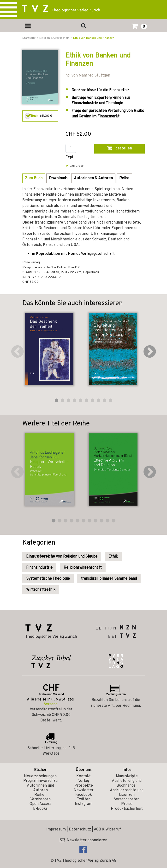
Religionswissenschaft (83, 568)
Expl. (70, 158)
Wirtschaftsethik (41, 590)
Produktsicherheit (127, 809)
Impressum (56, 829)
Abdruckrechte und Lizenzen (127, 793)
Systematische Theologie (48, 579)
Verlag (84, 781)
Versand (51, 704)
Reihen (40, 795)
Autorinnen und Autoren (40, 788)
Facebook (84, 795)
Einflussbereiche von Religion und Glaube (62, 557)
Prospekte (84, 786)
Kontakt (83, 776)
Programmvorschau (40, 781)
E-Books (40, 809)
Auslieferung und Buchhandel (127, 783)
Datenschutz (80, 829)
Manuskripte (127, 776)
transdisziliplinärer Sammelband (109, 579)
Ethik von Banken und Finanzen (94, 38)
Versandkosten (127, 799)
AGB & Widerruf (107, 829)
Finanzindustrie (39, 568)
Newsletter (84, 790)
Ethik (113, 557)
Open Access (40, 804)
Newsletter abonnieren (83, 840)
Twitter (83, 799)
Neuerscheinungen (40, 776)
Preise (127, 804)
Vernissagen (40, 799)
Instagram (84, 804)
